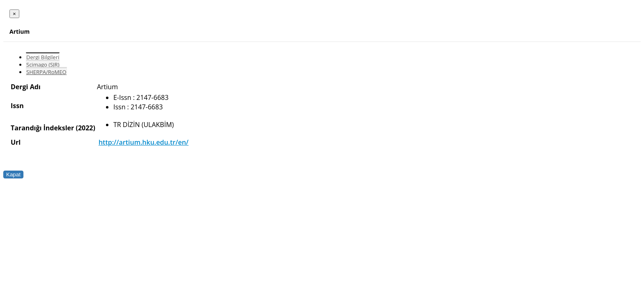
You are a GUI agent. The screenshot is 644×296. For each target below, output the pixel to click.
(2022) (85, 128)
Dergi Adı (26, 87)
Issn (17, 106)
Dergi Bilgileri (43, 57)
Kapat (13, 175)
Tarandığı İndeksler (42, 128)
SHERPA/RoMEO (46, 72)
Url (16, 142)
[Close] (14, 14)
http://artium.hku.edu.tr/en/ (144, 142)
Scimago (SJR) (43, 65)
